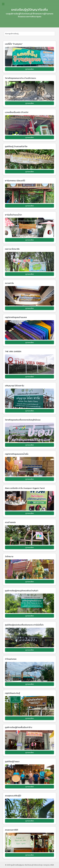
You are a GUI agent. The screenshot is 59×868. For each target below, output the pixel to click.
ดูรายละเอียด (30, 69)
